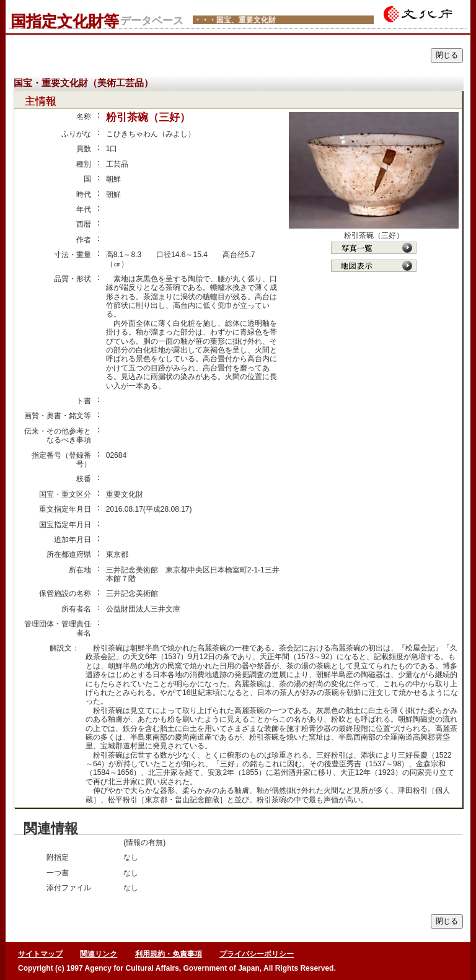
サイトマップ (40, 954)
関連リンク (99, 954)
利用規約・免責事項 (169, 954)
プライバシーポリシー (257, 954)
